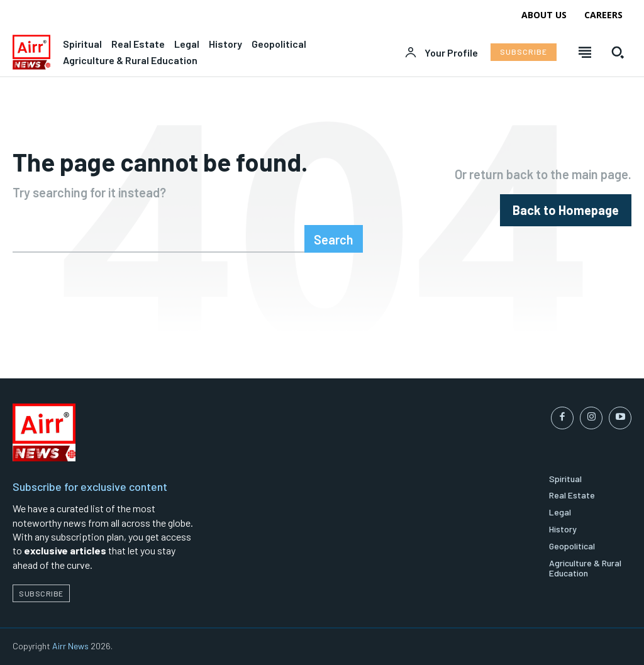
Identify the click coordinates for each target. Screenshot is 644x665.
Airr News (70, 646)
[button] (618, 52)
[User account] (441, 53)
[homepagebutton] (566, 210)
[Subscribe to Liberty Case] (524, 52)
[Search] (334, 239)
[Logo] (31, 52)
